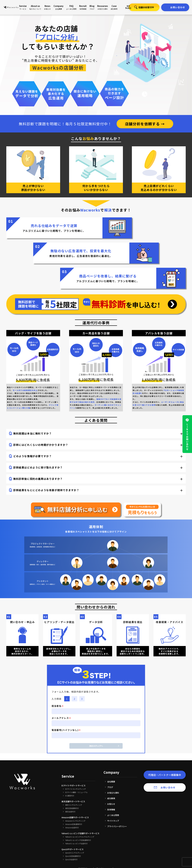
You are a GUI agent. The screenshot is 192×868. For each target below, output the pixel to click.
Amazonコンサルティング (75, 821)
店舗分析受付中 (141, 7)
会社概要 (111, 782)
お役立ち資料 (113, 793)
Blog (92, 7)
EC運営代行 (70, 796)
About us (35, 7)
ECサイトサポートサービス (74, 785)
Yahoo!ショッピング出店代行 (76, 844)
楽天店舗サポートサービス (73, 801)
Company (59, 7)
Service (23, 7)
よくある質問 (113, 815)
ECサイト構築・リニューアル (76, 792)
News (47, 7)
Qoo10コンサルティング (75, 853)
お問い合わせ (178, 7)
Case (114, 7)
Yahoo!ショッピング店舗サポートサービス (80, 833)
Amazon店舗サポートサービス (75, 817)
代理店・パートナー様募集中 (165, 775)
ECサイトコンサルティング (76, 789)
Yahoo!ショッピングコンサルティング (80, 837)
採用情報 (111, 810)
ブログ (110, 787)
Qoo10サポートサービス (73, 849)
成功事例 (111, 798)
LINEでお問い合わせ (187, 437)
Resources (103, 7)
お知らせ (111, 804)
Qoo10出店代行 (71, 859)
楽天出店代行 (70, 812)
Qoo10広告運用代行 (73, 856)
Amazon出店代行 (72, 828)
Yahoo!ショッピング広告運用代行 (78, 840)
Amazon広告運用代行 (74, 824)
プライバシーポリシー (117, 826)
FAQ (71, 7)
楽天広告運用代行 (72, 808)
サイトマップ (113, 821)
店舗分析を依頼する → (145, 124)
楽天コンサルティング (74, 805)
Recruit (83, 7)
